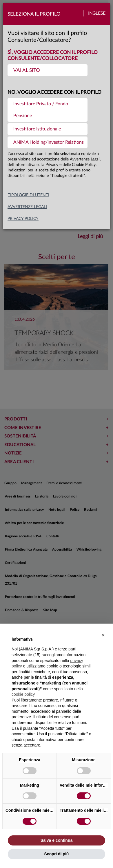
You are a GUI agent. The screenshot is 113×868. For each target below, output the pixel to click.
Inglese (97, 13)
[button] (103, 635)
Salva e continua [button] (57, 840)
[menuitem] (48, 70)
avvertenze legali (27, 207)
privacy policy (23, 219)
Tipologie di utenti (29, 195)
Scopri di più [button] (57, 854)
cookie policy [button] (23, 694)
